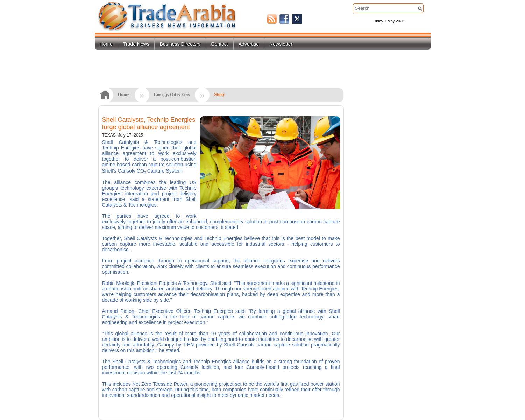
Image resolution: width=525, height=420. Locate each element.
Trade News (136, 44)
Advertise (249, 44)
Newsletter (281, 44)
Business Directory (180, 44)
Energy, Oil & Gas (172, 94)
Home (106, 44)
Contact (220, 44)
